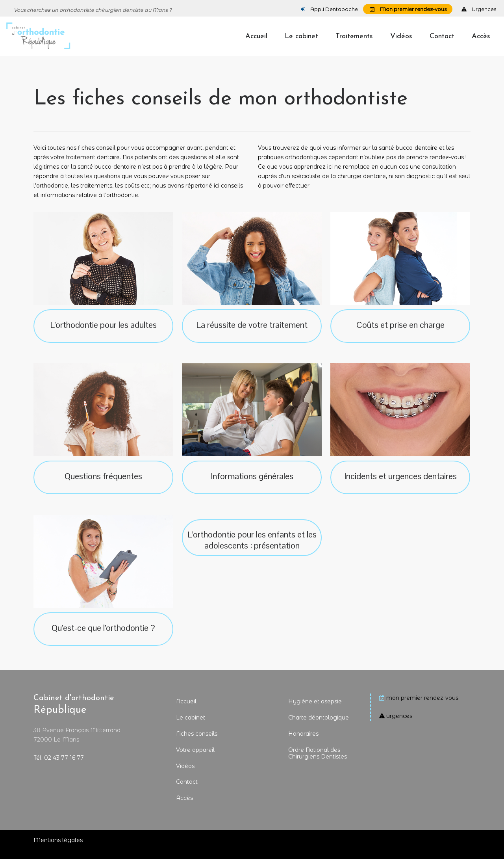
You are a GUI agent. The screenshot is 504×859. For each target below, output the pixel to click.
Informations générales (252, 483)
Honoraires (303, 742)
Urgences (479, 9)
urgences (399, 724)
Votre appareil (195, 757)
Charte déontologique (319, 725)
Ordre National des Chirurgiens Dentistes (318, 761)
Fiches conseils (197, 742)
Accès (184, 806)
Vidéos (185, 773)
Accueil (186, 709)
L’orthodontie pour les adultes (103, 332)
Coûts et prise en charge (400, 332)
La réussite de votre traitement (252, 332)
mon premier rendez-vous (422, 706)
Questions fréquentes (103, 483)
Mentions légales (58, 848)
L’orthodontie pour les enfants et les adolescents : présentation (252, 548)
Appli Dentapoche (329, 9)
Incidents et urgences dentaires (400, 483)
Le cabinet (191, 725)
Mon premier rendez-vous (408, 9)
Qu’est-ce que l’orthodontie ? (103, 635)
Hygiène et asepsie (315, 709)
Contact (187, 790)
